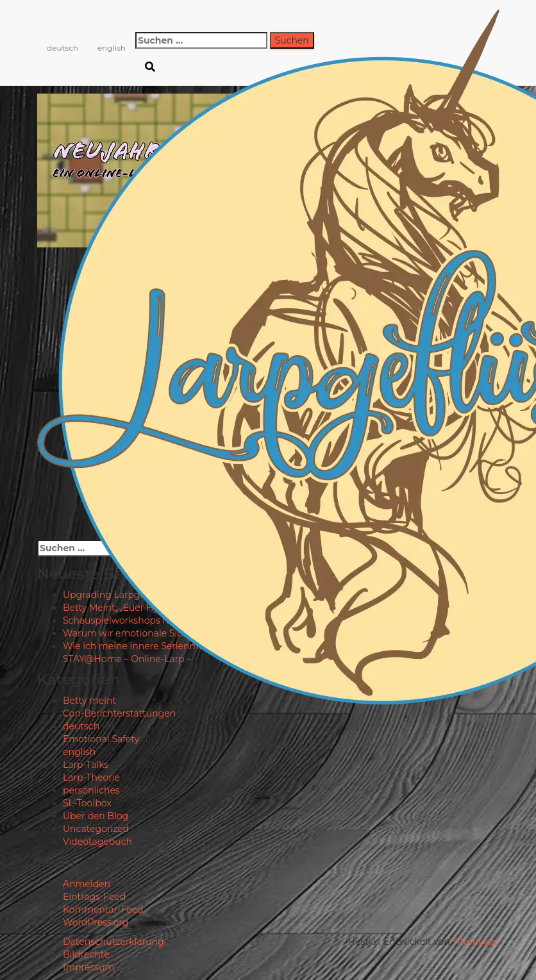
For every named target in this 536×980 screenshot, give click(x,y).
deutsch (63, 48)
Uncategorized (96, 829)
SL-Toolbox (87, 803)
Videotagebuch (97, 842)
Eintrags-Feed (94, 897)
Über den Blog (96, 816)
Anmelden (87, 884)
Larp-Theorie (91, 777)
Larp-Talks (86, 765)
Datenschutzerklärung (113, 942)
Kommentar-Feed (103, 909)
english (112, 48)
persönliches (91, 790)
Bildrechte (86, 954)
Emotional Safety (101, 739)
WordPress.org (96, 922)
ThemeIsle (475, 942)
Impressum (88, 967)
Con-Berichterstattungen (119, 713)
